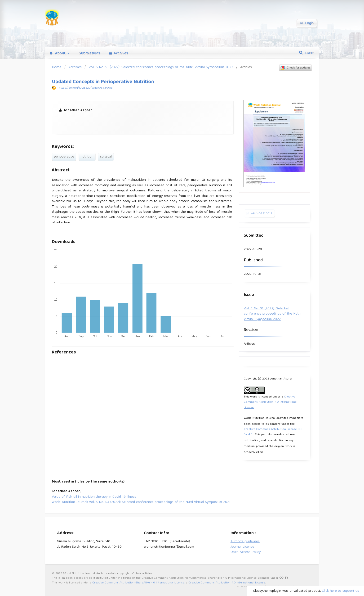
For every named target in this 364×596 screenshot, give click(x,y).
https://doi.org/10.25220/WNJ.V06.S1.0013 (86, 88)
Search (309, 53)
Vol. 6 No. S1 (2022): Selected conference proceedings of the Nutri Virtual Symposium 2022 (161, 67)
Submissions (89, 53)
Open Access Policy (246, 552)
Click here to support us (340, 591)
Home (57, 67)
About (58, 53)
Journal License (242, 547)
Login (307, 23)
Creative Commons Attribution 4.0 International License (271, 402)
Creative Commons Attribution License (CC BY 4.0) (273, 432)
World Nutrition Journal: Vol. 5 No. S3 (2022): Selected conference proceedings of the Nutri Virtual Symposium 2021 (141, 502)
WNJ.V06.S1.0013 (261, 214)
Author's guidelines (245, 542)
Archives (119, 53)
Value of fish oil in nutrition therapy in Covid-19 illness (94, 497)
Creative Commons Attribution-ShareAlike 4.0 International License (138, 583)
